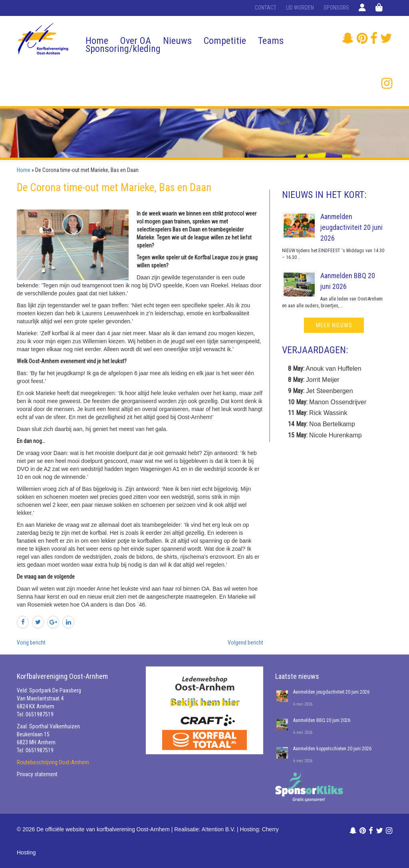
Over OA (136, 41)
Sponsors (336, 8)
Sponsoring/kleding (123, 49)
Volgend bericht (245, 643)
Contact (266, 8)
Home (97, 41)
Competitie (225, 41)
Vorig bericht (31, 643)
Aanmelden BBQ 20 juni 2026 (322, 720)
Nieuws (177, 41)
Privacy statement (37, 774)
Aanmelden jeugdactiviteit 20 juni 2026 (351, 227)
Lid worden (300, 8)
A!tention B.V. (218, 829)
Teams (271, 41)
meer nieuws (334, 325)
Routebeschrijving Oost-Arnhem (53, 762)
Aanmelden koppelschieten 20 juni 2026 (332, 749)
